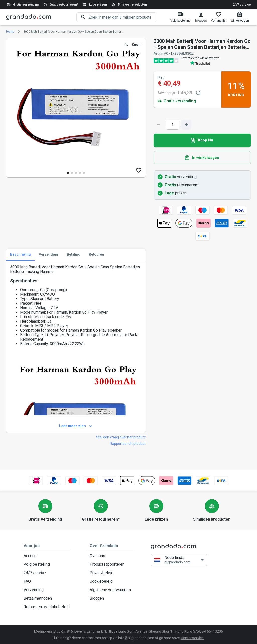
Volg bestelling (47, 564)
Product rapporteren (110, 564)
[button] (179, 560)
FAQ (47, 581)
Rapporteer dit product (128, 443)
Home (10, 32)
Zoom (133, 45)
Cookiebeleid (110, 581)
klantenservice (192, 638)
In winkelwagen (202, 158)
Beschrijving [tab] (20, 254)
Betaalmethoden (47, 598)
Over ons (110, 556)
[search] (122, 17)
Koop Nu (202, 140)
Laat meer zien (76, 426)
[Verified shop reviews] (202, 60)
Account (47, 556)
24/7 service (242, 5)
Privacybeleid (110, 573)
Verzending (47, 590)
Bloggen (110, 598)
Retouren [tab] (96, 254)
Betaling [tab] (74, 254)
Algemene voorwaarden (110, 590)
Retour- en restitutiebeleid (47, 607)
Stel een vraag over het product (121, 437)
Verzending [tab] (49, 254)
